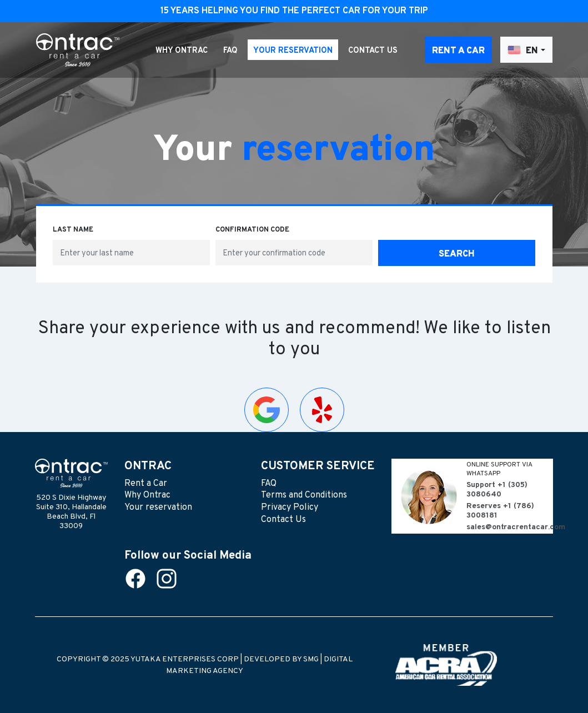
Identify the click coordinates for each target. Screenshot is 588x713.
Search (457, 254)
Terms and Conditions (304, 495)
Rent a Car (458, 51)
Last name (73, 230)
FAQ (230, 51)
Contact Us (373, 51)
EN (523, 50)
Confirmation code (252, 230)
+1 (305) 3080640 (497, 490)
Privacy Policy (290, 508)
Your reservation (293, 51)
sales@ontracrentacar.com (510, 527)
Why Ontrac (182, 51)
